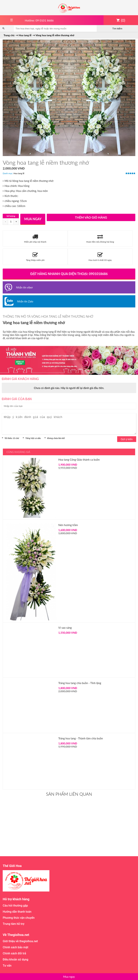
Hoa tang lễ (19, 173)
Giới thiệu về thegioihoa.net (20, 941)
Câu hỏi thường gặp (15, 906)
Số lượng (11, 216)
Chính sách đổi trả (14, 953)
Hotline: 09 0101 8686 (39, 20)
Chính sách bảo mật (15, 947)
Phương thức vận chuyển (19, 918)
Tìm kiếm (117, 29)
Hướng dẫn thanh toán (17, 912)
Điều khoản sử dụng (15, 959)
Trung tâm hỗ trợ (13, 924)
